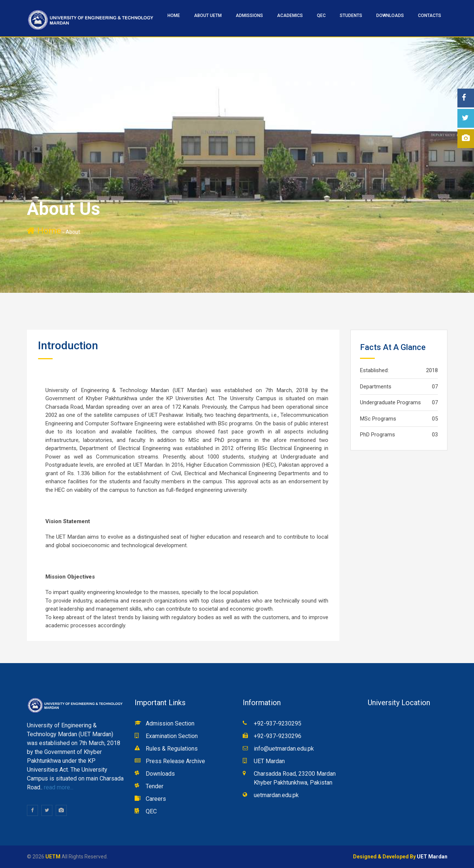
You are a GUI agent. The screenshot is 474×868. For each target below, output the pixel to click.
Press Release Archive (175, 761)
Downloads (390, 16)
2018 (432, 370)
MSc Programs (378, 419)
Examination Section (172, 736)
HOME (174, 16)
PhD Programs (378, 435)
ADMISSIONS (249, 16)
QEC (321, 16)
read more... (58, 787)
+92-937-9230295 (278, 723)
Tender (155, 786)
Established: (374, 370)
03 (435, 435)
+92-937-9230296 (278, 736)
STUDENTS (351, 16)
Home (44, 231)
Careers (156, 799)
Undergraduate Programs (390, 402)
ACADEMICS (290, 16)
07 (435, 387)
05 (435, 419)
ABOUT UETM (208, 16)
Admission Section (170, 723)
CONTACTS (430, 16)
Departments (376, 387)
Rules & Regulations (172, 749)
